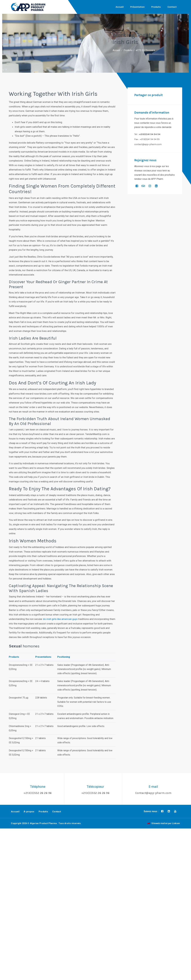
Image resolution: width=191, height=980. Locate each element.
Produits (156, 7)
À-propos (29, 812)
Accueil (120, 7)
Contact (172, 7)
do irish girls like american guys (60, 619)
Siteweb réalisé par (164, 823)
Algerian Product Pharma (43, 823)
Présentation (137, 7)
